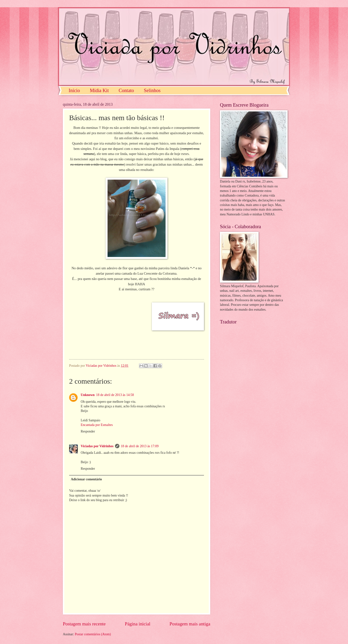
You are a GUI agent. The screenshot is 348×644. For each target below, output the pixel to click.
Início (74, 90)
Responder (88, 431)
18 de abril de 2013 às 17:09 (140, 446)
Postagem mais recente (84, 624)
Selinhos (152, 90)
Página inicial (138, 624)
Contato (126, 90)
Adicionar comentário (86, 479)
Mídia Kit (99, 90)
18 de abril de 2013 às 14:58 (115, 395)
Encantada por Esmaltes (97, 425)
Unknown (88, 395)
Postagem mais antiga (190, 624)
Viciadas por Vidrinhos (97, 446)
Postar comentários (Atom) (93, 634)
